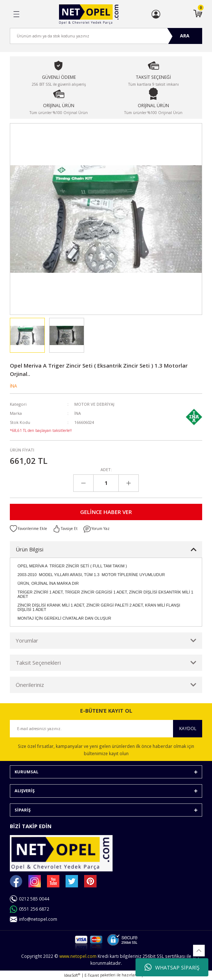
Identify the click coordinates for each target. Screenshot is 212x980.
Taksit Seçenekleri (38, 663)
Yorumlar (27, 640)
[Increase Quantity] (128, 483)
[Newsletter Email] (106, 729)
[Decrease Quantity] (84, 483)
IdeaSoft (72, 975)
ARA (185, 36)
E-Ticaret (92, 975)
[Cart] (198, 14)
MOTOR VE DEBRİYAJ (94, 404)
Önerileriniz (30, 685)
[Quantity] (106, 483)
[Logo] (89, 14)
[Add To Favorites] (28, 529)
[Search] (106, 36)
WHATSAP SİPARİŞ (172, 967)
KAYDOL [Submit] (188, 728)
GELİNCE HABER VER (106, 512)
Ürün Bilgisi (30, 549)
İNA (13, 386)
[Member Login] (156, 14)
